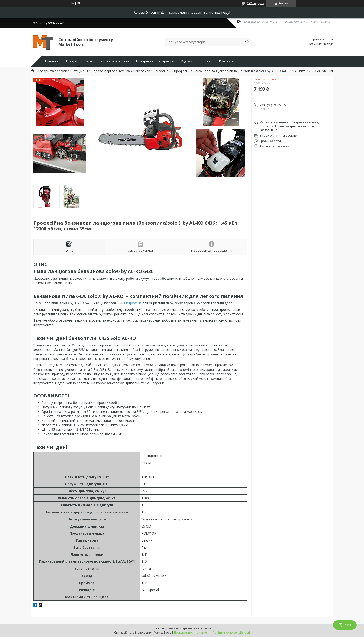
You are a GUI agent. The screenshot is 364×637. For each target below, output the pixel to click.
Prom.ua (205, 628)
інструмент (133, 303)
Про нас (206, 61)
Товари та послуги (52, 71)
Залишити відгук (321, 44)
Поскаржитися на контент (192, 632)
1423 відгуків (255, 3)
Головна (52, 61)
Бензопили (142, 71)
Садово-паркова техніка (111, 71)
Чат (345, 625)
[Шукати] (247, 42)
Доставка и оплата (114, 61)
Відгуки (187, 61)
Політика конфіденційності (231, 632)
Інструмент (79, 71)
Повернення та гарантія (155, 61)
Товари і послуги (79, 61)
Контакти (226, 61)
